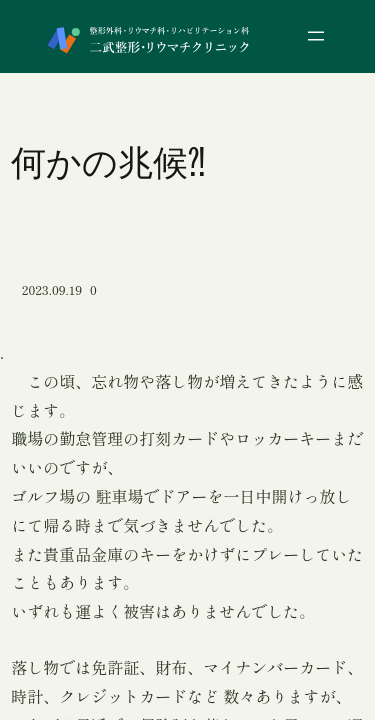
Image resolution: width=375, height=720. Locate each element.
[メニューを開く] (316, 36)
